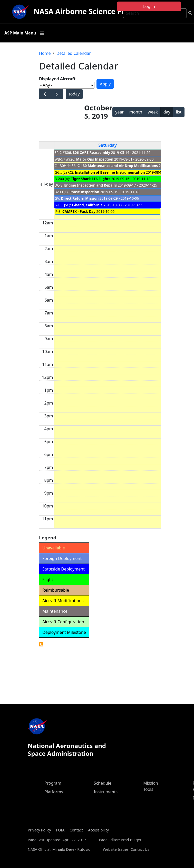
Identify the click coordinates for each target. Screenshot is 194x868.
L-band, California (87, 205)
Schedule (103, 783)
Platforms (54, 792)
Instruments (106, 792)
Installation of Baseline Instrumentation (110, 172)
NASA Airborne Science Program (91, 11)
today (74, 94)
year (119, 112)
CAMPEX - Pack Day (79, 211)
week (153, 112)
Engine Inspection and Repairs (90, 185)
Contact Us (140, 849)
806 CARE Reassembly (92, 152)
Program (53, 783)
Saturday (108, 145)
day (167, 112)
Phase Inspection (84, 192)
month (136, 112)
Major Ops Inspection (95, 159)
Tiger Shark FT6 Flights (91, 179)
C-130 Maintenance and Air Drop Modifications (118, 166)
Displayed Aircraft (57, 79)
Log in (149, 6)
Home (45, 53)
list (179, 112)
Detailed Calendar (73, 53)
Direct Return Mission (80, 198)
